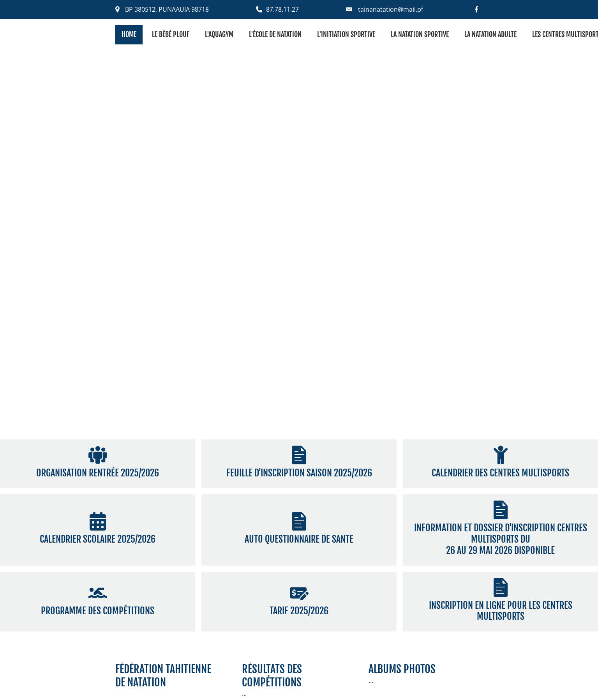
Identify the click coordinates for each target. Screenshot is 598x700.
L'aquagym (219, 34)
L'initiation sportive (346, 34)
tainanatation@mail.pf (391, 9)
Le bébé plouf (171, 34)
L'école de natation (275, 34)
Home (129, 34)
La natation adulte (490, 34)
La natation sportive (420, 34)
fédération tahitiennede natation (163, 676)
